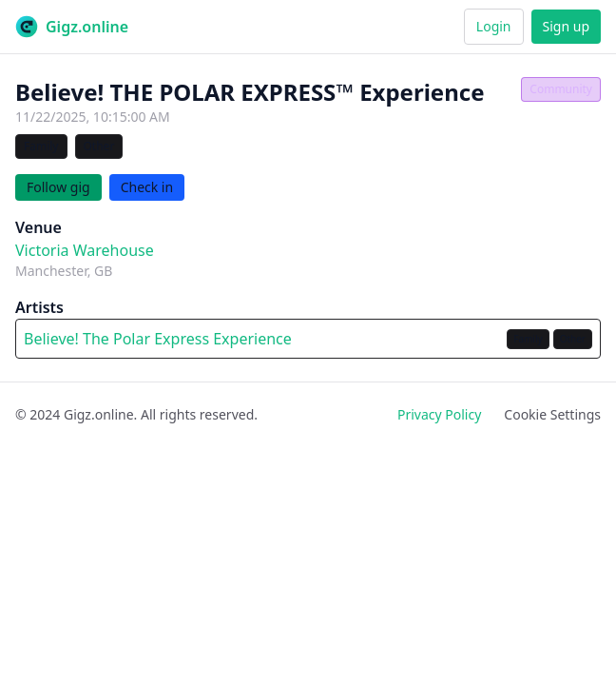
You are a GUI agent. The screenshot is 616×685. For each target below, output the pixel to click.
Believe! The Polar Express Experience (158, 339)
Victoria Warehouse (85, 250)
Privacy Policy (439, 414)
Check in (147, 187)
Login (494, 26)
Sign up (566, 26)
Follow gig (58, 187)
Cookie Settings (552, 414)
